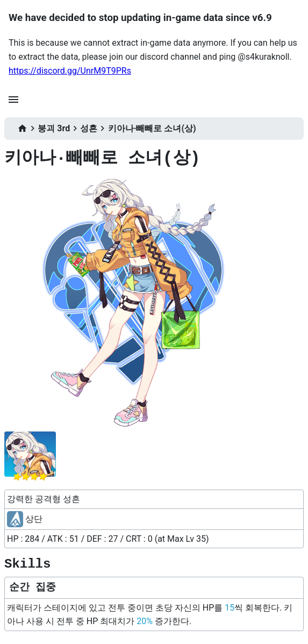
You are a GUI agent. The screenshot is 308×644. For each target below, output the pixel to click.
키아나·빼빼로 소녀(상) (152, 128)
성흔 (89, 128)
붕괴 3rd (54, 128)
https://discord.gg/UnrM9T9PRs (70, 71)
